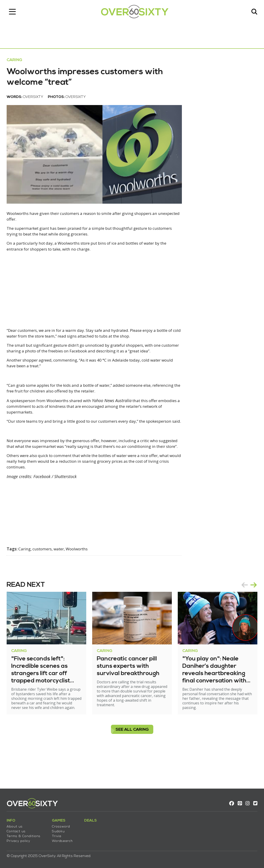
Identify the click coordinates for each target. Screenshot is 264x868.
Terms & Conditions (26, 834)
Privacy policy (21, 839)
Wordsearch (65, 839)
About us (17, 825)
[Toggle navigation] (15, 13)
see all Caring (132, 760)
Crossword (63, 825)
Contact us (19, 829)
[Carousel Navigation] (247, 610)
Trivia (59, 834)
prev (242, 610)
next (251, 610)
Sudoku (61, 829)
